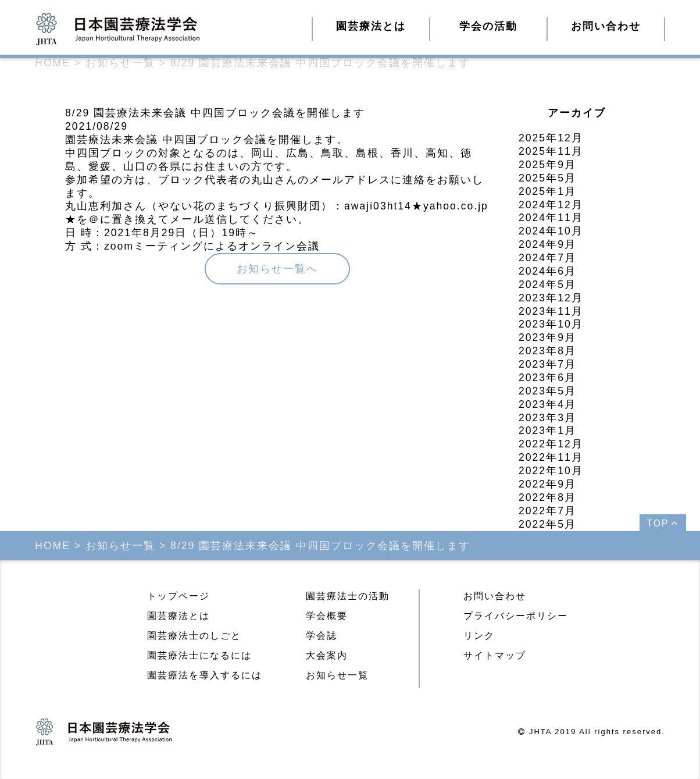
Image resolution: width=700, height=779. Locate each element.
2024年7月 (547, 258)
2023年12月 (551, 298)
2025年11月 (551, 151)
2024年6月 (547, 271)
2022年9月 (547, 484)
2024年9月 (547, 244)
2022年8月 (547, 497)
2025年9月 (547, 165)
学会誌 (322, 636)
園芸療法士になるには (199, 655)
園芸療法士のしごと (194, 636)
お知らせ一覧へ (277, 269)
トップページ (178, 596)
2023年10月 (551, 324)
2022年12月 (551, 444)
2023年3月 (547, 418)
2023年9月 (547, 337)
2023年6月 (547, 378)
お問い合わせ (606, 26)
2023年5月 (547, 391)
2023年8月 (547, 351)
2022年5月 (547, 524)
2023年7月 (547, 364)
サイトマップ (495, 655)
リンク (479, 636)
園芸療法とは (178, 616)
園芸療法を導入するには (205, 675)
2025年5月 (547, 178)
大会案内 (327, 655)
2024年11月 (551, 218)
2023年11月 (551, 311)
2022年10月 (551, 471)
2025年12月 (551, 138)
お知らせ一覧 (337, 675)
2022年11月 (551, 457)
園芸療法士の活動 (348, 596)
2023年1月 (547, 431)
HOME (53, 63)
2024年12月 (551, 205)
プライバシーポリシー (516, 616)
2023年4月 (547, 404)
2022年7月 (547, 511)
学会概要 (327, 616)
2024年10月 (551, 231)
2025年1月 (547, 191)
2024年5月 (547, 284)
